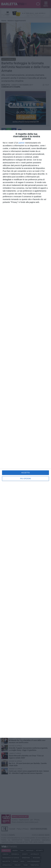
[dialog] (26, 434)
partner (22, 143)
